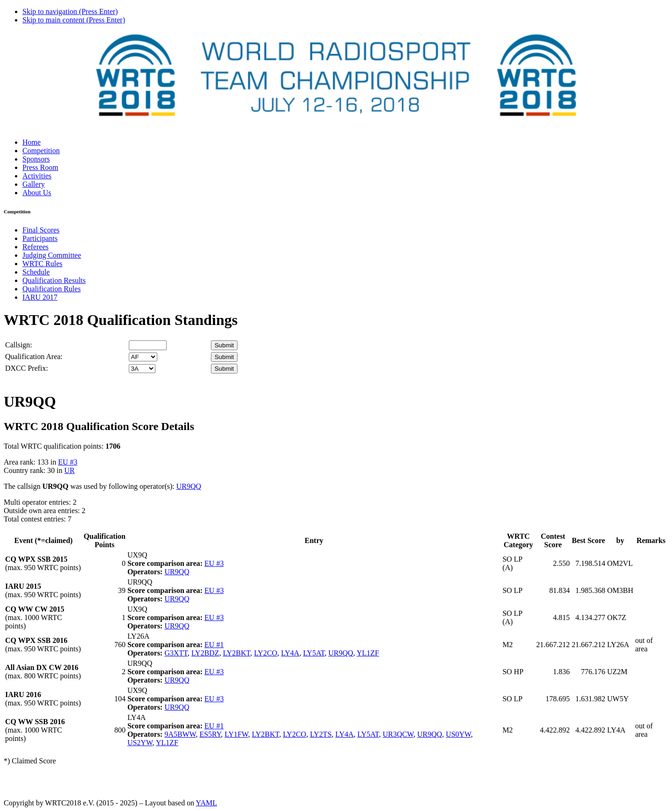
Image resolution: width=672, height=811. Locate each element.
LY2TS (321, 734)
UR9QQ (189, 486)
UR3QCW (398, 734)
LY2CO (266, 653)
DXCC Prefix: (27, 368)
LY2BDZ (205, 653)
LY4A (290, 653)
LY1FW (236, 734)
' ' (143, 357)
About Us (37, 193)
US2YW (140, 743)
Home (31, 142)
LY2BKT (237, 653)
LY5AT (314, 653)
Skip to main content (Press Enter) (74, 20)
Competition (41, 151)
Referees (35, 247)
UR (70, 470)
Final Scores (41, 230)
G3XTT (176, 653)
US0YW (458, 734)
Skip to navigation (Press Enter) (70, 11)
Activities (37, 176)
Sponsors (36, 159)
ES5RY (210, 734)
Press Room (40, 167)
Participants (40, 238)
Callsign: (19, 345)
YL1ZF (368, 653)
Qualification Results (54, 280)
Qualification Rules (52, 289)
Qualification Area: (34, 356)
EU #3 (67, 462)
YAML (206, 803)
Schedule (36, 272)
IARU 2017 (40, 297)
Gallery (34, 184)
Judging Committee (52, 255)
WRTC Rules (42, 264)
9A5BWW (180, 734)
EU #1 (214, 645)
